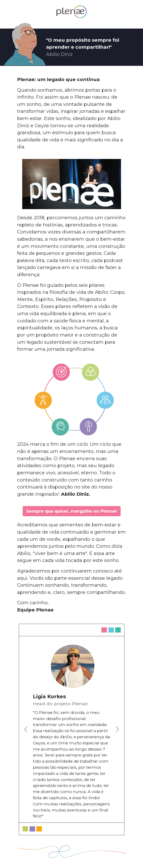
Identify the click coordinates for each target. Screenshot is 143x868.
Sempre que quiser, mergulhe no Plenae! (72, 511)
